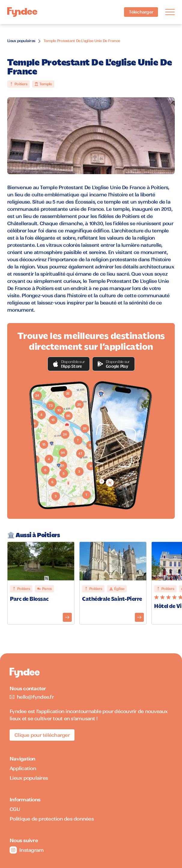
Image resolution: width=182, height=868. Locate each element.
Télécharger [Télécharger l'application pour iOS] (141, 12)
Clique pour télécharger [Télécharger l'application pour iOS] (42, 735)
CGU (15, 809)
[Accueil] (22, 12)
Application (23, 768)
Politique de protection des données (52, 819)
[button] (69, 364)
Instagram (27, 850)
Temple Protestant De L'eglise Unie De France (82, 41)
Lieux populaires (21, 41)
